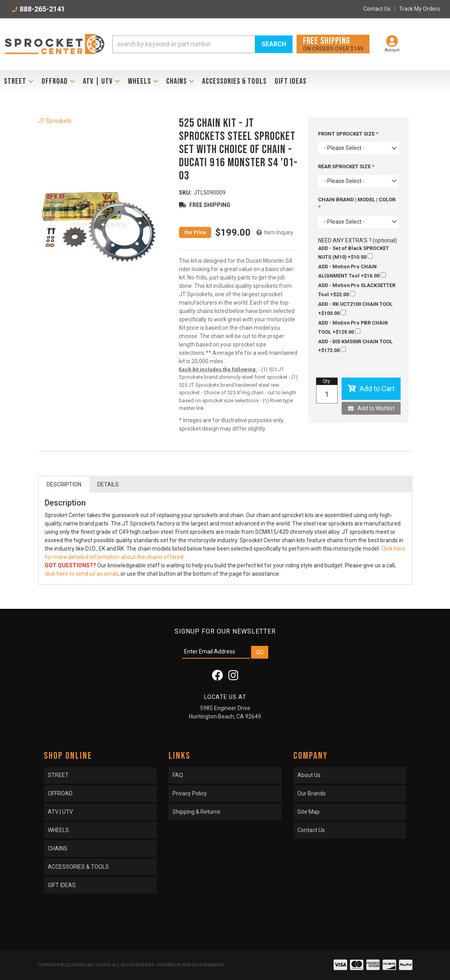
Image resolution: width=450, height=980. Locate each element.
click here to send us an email (81, 574)
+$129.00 (353, 327)
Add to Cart (377, 389)
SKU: (185, 193)
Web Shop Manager (203, 965)
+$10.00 (354, 253)
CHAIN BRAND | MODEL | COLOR (357, 200)
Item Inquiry (279, 232)
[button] (202, 44)
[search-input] (184, 44)
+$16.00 (352, 271)
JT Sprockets (55, 121)
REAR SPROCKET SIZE (345, 166)
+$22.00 (357, 290)
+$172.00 (355, 346)
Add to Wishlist (376, 408)
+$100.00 (355, 309)
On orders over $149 (333, 44)
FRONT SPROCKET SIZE (347, 134)
